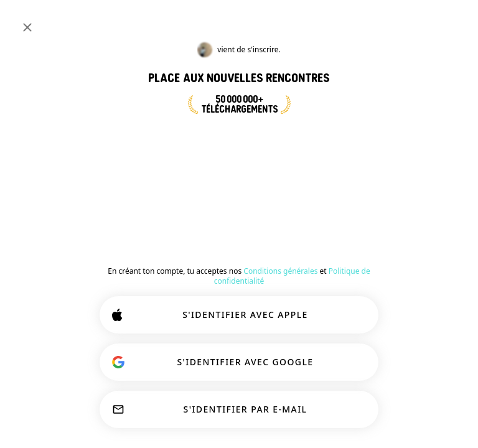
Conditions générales (280, 271)
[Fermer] (27, 27)
